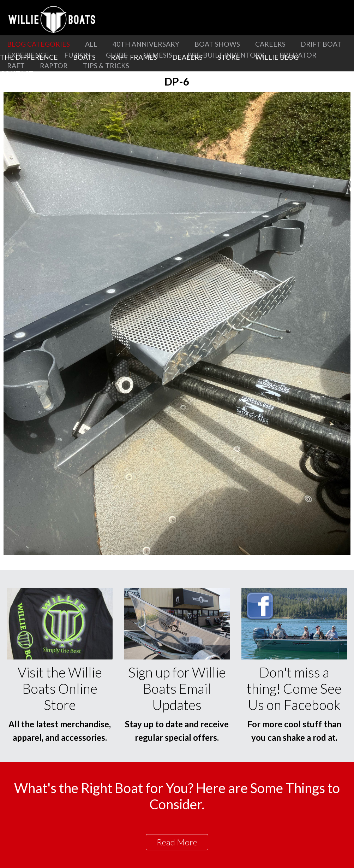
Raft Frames (134, 57)
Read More (177, 842)
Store (229, 57)
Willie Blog (277, 57)
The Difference (29, 57)
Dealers (187, 57)
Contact (17, 73)
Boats (84, 57)
